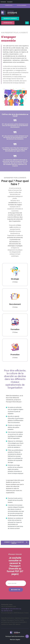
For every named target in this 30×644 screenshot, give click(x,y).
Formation (15, 329)
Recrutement (15, 304)
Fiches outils (8, 23)
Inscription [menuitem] (10, 2)
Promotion (15, 355)
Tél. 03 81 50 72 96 (7, 611)
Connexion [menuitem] (3, 2)
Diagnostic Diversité (10, 18)
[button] (15, 543)
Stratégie (15, 279)
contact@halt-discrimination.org (11, 609)
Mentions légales (15, 640)
